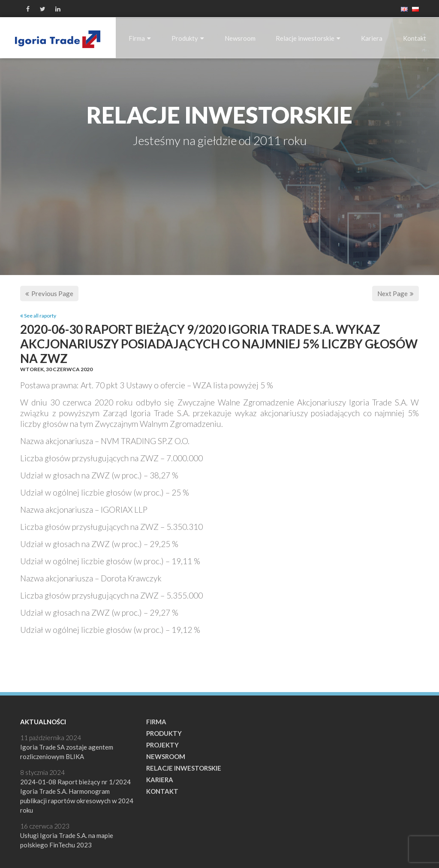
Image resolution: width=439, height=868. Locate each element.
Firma (140, 38)
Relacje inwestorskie (308, 38)
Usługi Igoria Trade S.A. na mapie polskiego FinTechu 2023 (67, 840)
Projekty (162, 745)
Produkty (188, 38)
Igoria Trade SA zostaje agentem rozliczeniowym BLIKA (67, 752)
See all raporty (38, 316)
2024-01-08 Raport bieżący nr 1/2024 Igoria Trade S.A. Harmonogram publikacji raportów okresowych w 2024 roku (77, 796)
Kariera (372, 38)
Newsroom (240, 38)
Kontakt (415, 38)
